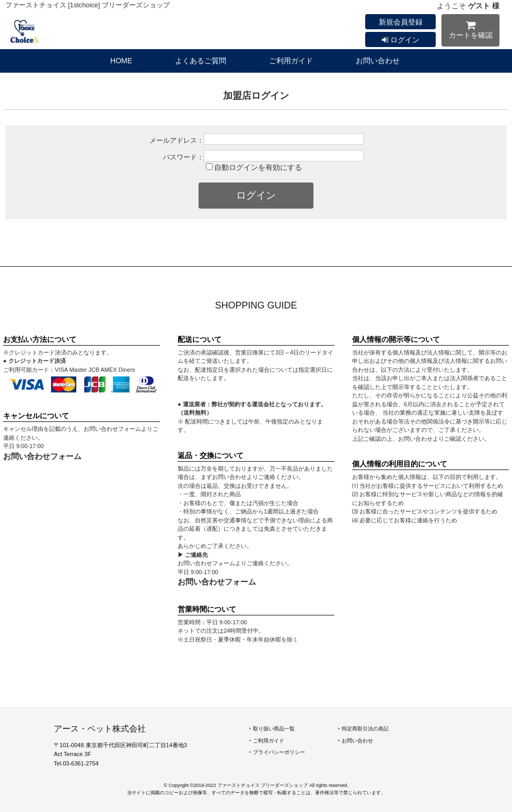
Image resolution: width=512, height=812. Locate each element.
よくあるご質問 (201, 61)
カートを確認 (470, 32)
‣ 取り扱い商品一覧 (272, 729)
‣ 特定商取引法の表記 (363, 729)
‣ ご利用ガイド (267, 741)
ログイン (401, 40)
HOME (121, 61)
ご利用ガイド (291, 61)
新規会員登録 (401, 22)
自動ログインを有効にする (258, 167)
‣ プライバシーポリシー (277, 752)
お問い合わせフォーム (42, 456)
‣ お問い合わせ (356, 741)
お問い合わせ (378, 61)
